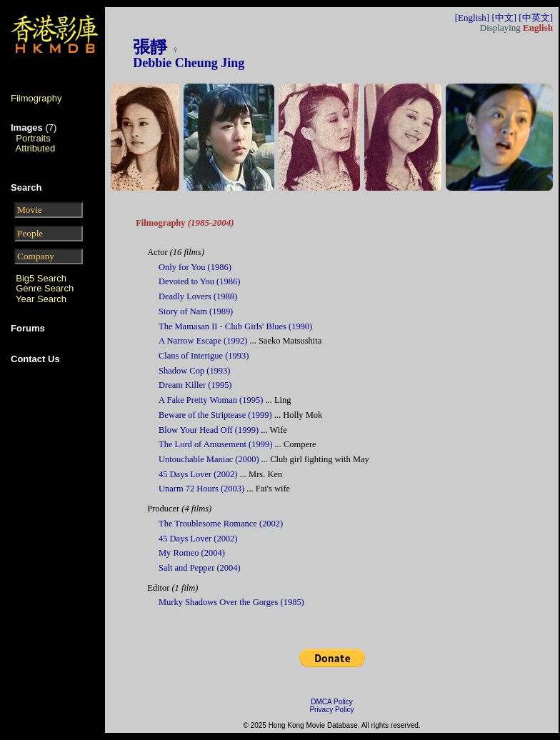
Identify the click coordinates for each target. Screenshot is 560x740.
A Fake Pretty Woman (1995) (211, 400)
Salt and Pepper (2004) (200, 568)
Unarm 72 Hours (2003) (201, 489)
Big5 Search (41, 278)
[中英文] (536, 17)
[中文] (504, 17)
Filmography (36, 98)
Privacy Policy (331, 710)
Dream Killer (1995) (195, 385)
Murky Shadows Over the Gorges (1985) (231, 602)
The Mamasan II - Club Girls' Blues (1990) (235, 326)
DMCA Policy (331, 702)
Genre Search (45, 288)
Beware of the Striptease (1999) (215, 415)
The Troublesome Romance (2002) (221, 524)
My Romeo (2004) (192, 553)
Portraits (33, 138)
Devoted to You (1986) (199, 281)
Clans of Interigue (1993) (204, 356)
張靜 (150, 47)
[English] (472, 17)
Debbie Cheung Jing (189, 63)
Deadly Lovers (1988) (198, 296)
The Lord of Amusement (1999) (215, 444)
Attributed (36, 148)
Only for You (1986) (195, 267)
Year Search (41, 299)
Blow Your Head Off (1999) (209, 430)
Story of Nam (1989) (196, 311)
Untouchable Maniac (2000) (209, 459)
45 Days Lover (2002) (198, 474)
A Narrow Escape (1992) (203, 341)
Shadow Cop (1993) (194, 371)
